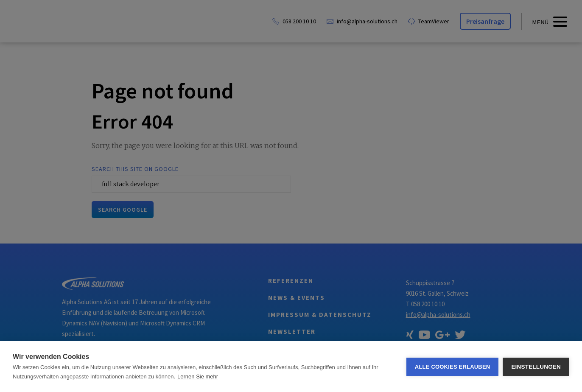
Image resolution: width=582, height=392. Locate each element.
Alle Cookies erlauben (453, 367)
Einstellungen (536, 367)
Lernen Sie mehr (198, 377)
